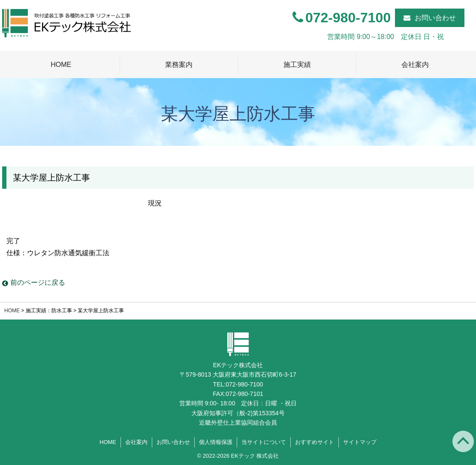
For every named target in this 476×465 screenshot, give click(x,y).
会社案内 (415, 65)
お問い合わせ (435, 18)
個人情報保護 (216, 442)
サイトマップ (360, 442)
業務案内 (179, 65)
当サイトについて (264, 442)
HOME (61, 65)
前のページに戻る (34, 282)
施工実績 (297, 65)
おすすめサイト (315, 442)
